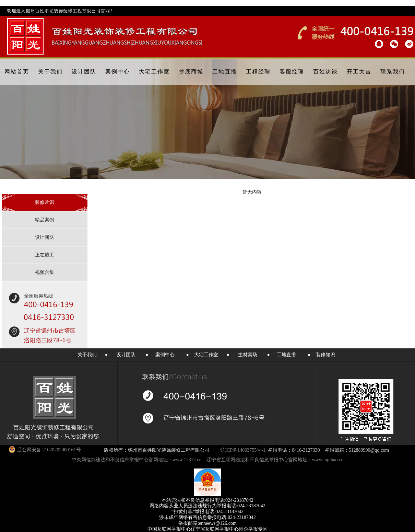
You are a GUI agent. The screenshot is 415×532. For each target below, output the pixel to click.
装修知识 (325, 355)
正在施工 (45, 255)
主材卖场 (248, 355)
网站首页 (17, 72)
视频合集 (45, 272)
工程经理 (258, 72)
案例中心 (118, 72)
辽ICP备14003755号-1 (243, 450)
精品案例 (45, 220)
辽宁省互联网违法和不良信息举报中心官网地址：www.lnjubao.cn (275, 460)
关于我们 (50, 72)
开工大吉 (359, 72)
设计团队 (84, 72)
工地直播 (225, 72)
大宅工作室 (154, 72)
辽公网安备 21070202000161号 (45, 449)
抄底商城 (191, 72)
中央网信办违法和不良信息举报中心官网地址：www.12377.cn (137, 460)
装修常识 (45, 202)
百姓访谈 (325, 72)
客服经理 (292, 72)
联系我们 (393, 72)
